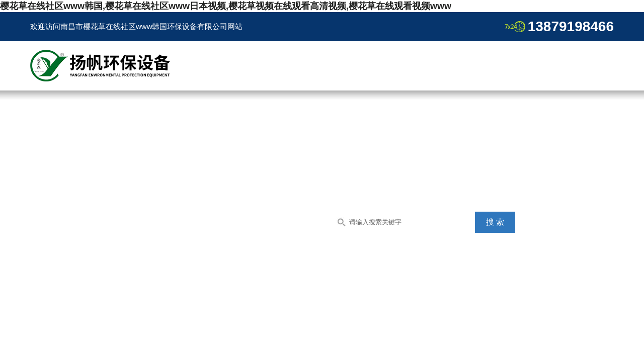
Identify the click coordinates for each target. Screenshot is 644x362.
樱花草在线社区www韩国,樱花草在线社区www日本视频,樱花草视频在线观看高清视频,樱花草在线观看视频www (226, 6)
